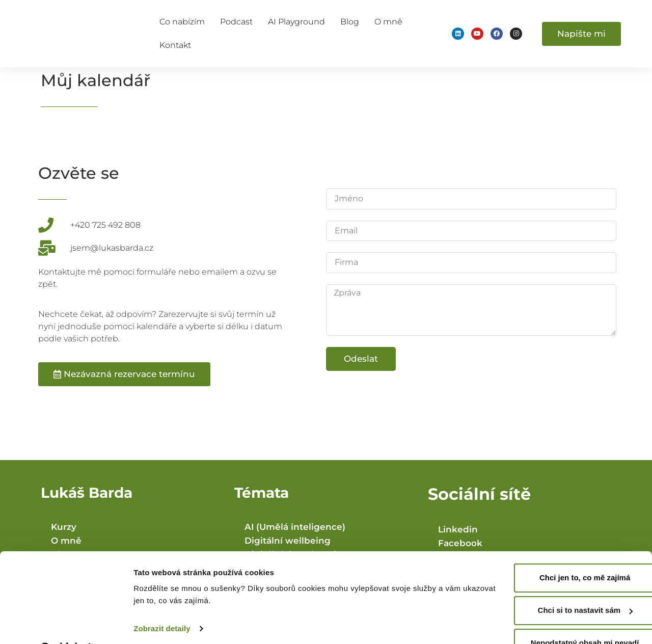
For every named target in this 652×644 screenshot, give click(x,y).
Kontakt (175, 45)
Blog (350, 22)
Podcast (236, 22)
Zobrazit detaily (162, 603)
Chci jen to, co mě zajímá (567, 552)
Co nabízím (182, 22)
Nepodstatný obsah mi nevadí (567, 617)
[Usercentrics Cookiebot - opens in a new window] (66, 624)
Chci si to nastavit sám (567, 585)
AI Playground (296, 22)
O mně (388, 22)
